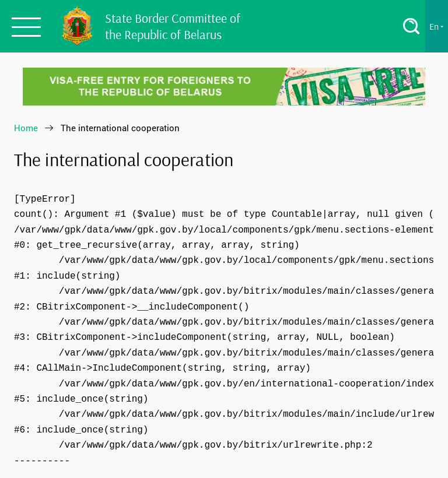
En (436, 26)
